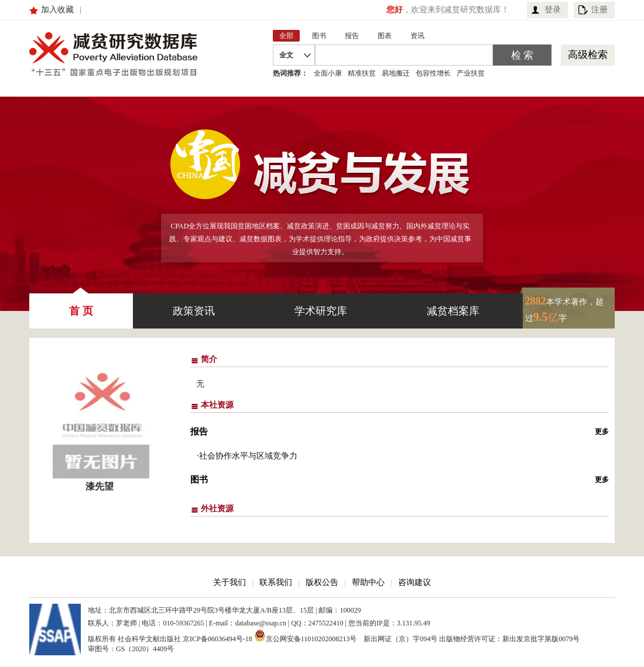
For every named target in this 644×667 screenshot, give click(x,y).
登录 (553, 10)
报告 (199, 432)
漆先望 (100, 486)
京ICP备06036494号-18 (217, 639)
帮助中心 (368, 582)
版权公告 (322, 582)
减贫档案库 (453, 311)
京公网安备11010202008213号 (306, 635)
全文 (286, 55)
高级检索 (588, 55)
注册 (600, 10)
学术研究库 (321, 311)
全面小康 (328, 73)
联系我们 (276, 582)
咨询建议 (415, 582)
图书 (199, 480)
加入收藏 (57, 10)
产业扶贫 (471, 73)
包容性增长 (433, 73)
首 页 (81, 305)
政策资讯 (194, 311)
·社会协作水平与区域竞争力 (247, 456)
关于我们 (229, 582)
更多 (602, 432)
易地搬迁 (396, 73)
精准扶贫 (362, 73)
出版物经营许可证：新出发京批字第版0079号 (509, 639)
